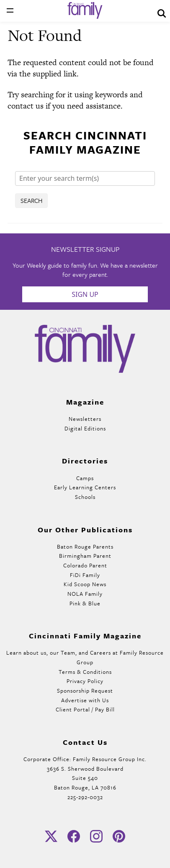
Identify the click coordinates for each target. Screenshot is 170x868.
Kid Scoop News (85, 584)
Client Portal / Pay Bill (85, 709)
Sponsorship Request (85, 691)
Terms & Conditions (85, 672)
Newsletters (85, 419)
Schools (85, 497)
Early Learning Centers (85, 487)
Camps (85, 478)
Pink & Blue (85, 603)
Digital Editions (85, 428)
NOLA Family (85, 594)
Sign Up (85, 294)
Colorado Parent (85, 565)
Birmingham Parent (85, 556)
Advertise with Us (85, 700)
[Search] (85, 178)
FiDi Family (85, 575)
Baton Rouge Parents (85, 547)
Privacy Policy (85, 681)
